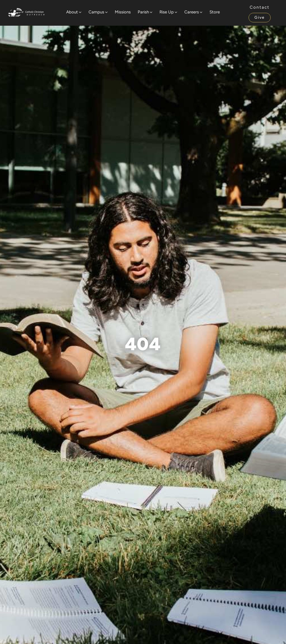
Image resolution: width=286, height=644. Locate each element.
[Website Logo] (26, 11)
